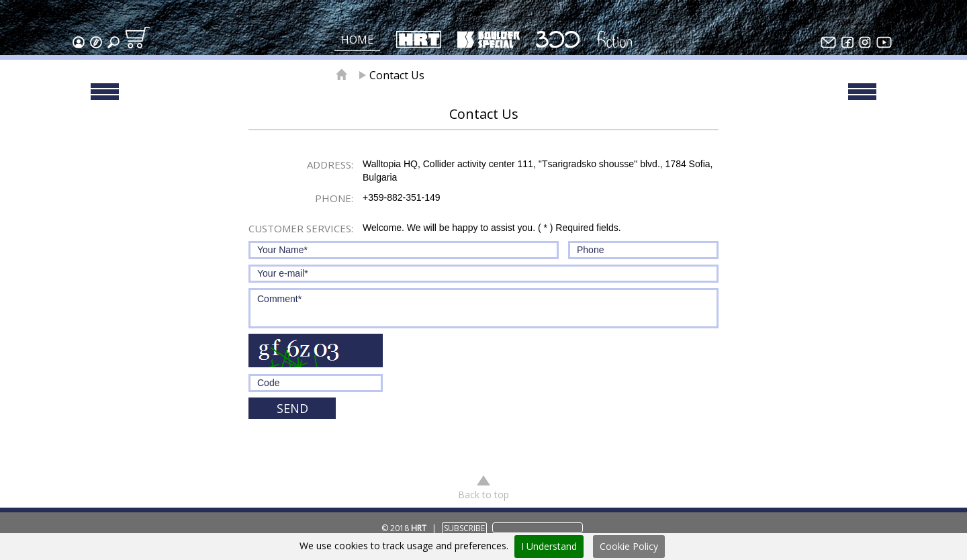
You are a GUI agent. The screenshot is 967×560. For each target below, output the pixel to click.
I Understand (549, 546)
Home (357, 40)
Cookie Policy (629, 546)
